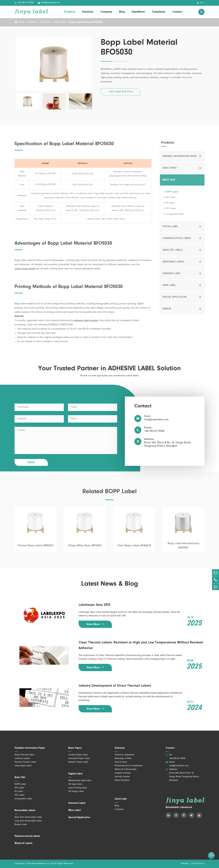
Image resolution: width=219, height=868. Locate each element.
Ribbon (167, 310)
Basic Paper (170, 170)
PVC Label (171, 210)
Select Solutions (122, 780)
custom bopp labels (25, 270)
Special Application (175, 299)
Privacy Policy (198, 864)
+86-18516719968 (24, 3)
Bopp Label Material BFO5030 (86, 22)
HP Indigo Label (76, 792)
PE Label (170, 204)
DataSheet (138, 12)
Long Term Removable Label (28, 821)
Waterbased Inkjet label (80, 781)
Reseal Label (21, 825)
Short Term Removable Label (28, 817)
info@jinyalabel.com (49, 3)
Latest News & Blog (110, 584)
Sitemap (185, 864)
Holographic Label (175, 216)
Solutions (88, 12)
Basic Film (45, 22)
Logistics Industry (123, 773)
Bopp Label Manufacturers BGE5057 (183, 547)
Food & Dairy (121, 762)
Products (70, 12)
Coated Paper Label (78, 755)
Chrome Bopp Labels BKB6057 (36, 547)
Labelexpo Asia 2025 (94, 605)
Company (106, 12)
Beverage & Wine (123, 759)
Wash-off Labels (172, 252)
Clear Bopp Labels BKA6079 (134, 547)
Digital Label (170, 228)
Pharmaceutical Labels (177, 240)
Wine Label (169, 287)
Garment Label (172, 275)
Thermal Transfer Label (25, 762)
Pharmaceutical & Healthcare (129, 766)
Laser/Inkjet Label (23, 766)
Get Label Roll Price (121, 92)
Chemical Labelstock (124, 755)
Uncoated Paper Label (79, 759)
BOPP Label (60, 22)
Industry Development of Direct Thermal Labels (115, 686)
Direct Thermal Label (24, 755)
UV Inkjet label (75, 784)
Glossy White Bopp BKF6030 (85, 547)
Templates (159, 12)
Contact (177, 12)
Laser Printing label (78, 788)
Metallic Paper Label (78, 762)
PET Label (171, 199)
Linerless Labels (22, 759)
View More (95, 624)
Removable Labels (173, 263)
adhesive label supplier (86, 322)
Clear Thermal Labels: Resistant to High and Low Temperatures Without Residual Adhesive (141, 645)
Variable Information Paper (180, 158)
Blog (122, 12)
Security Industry (122, 777)
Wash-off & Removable (126, 769)
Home (21, 22)
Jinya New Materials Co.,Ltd (40, 864)
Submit (31, 462)
